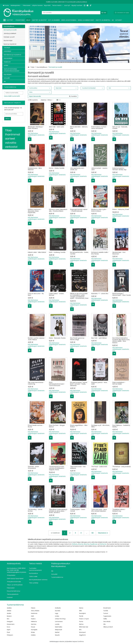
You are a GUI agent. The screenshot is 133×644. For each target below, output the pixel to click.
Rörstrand (82, 632)
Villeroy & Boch (108, 627)
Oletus (50, 100)
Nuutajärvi (82, 613)
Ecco (9, 627)
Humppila (34, 630)
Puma (81, 621)
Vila (104, 624)
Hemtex (34, 624)
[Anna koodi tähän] (14, 114)
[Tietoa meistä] (57, 5)
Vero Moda (107, 621)
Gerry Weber (35, 611)
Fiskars (33, 608)
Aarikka (9, 608)
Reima (81, 624)
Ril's (80, 630)
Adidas (9, 611)
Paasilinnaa (94, 544)
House (33, 627)
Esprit (9, 630)
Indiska (33, 635)
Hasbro (33, 619)
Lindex (57, 616)
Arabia (9, 613)
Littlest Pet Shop (60, 619)
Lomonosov (59, 621)
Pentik (81, 616)
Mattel (57, 632)
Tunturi (106, 613)
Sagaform (82, 635)
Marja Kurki (59, 630)
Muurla (57, 635)
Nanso (81, 608)
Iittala (33, 632)
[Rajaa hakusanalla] (53, 96)
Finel (8, 632)
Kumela (58, 611)
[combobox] (75, 13)
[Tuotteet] (9, 20)
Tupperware (107, 616)
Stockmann (107, 608)
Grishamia (103, 544)
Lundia (57, 624)
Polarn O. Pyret (84, 619)
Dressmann (11, 624)
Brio (8, 619)
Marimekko (59, 627)
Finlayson (10, 635)
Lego (57, 613)
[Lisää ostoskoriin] (30, 139)
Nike (81, 611)
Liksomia (86, 544)
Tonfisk (106, 611)
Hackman (34, 613)
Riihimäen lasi (84, 627)
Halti (32, 616)
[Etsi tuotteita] (75, 13)
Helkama (34, 621)
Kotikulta (58, 608)
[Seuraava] (103, 533)
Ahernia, (81, 544)
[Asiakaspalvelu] (16, 5)
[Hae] (104, 13)
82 (93, 533)
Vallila (105, 619)
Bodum (9, 616)
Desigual (10, 621)
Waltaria (75, 544)
